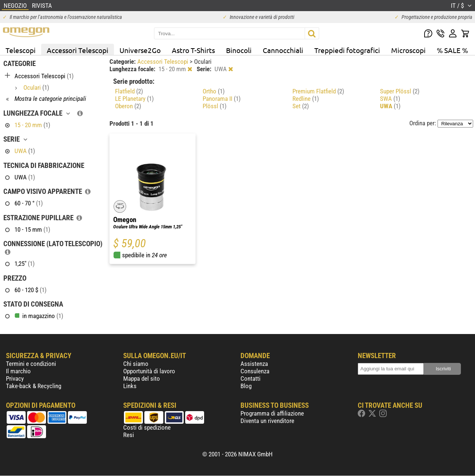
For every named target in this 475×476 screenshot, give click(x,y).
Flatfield (129, 91)
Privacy (15, 379)
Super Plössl (400, 91)
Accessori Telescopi (78, 50)
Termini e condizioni (31, 364)
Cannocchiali (283, 50)
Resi (129, 435)
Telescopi (21, 50)
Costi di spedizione (147, 427)
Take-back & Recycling (34, 386)
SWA (390, 99)
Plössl (214, 106)
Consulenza (255, 371)
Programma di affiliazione (272, 413)
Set (301, 106)
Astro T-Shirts (193, 50)
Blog (246, 386)
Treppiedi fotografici (347, 50)
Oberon (128, 106)
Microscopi (408, 50)
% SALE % (452, 50)
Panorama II (222, 99)
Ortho (214, 91)
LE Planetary (134, 99)
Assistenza (254, 364)
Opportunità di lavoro (149, 371)
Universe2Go (140, 50)
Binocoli (239, 50)
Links (130, 386)
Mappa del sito (142, 379)
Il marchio (18, 371)
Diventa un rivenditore (267, 421)
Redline (306, 99)
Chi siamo (136, 364)
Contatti (250, 379)
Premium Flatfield (318, 91)
